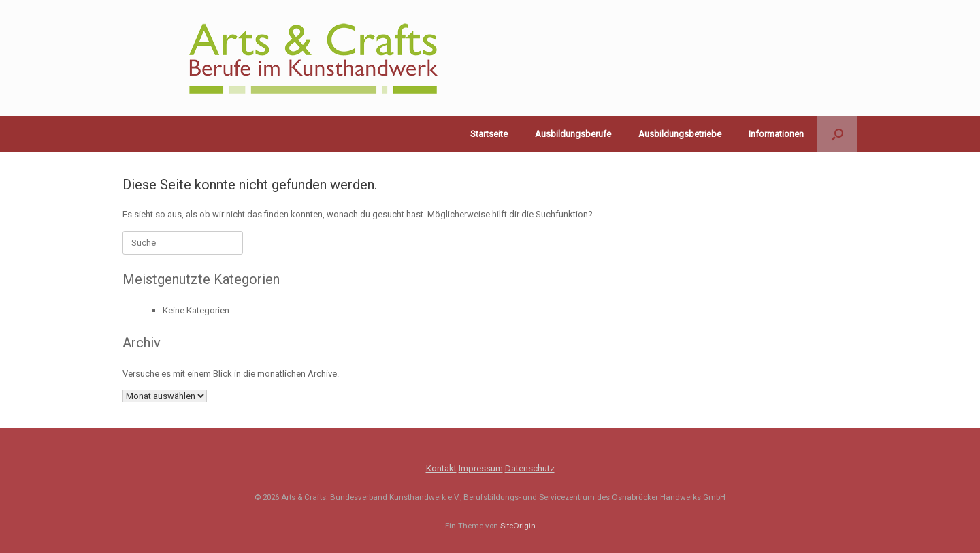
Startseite (489, 134)
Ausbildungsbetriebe (680, 134)
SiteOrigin (518, 526)
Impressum (481, 468)
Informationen (776, 134)
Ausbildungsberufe (573, 134)
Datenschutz (530, 468)
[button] (837, 134)
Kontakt (441, 468)
